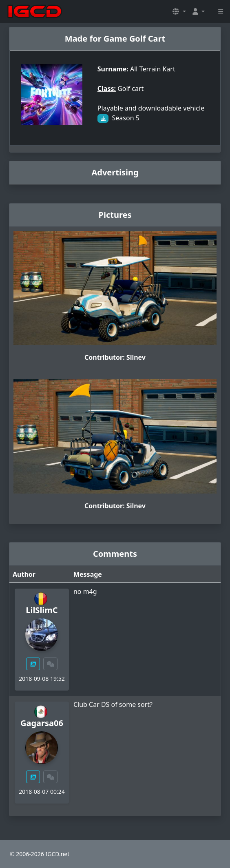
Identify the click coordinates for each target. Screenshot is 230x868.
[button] (179, 11)
